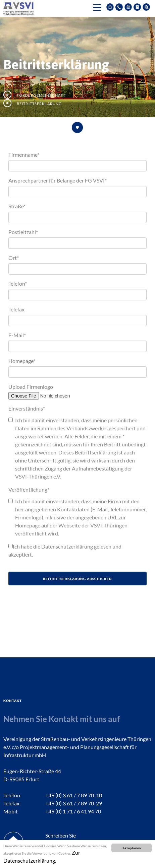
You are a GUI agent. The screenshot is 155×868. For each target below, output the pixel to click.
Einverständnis (27, 408)
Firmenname (24, 155)
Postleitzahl (23, 232)
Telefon (18, 283)
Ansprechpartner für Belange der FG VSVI (58, 180)
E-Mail (17, 335)
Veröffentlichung (29, 489)
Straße (17, 206)
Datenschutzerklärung (67, 546)
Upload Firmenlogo (31, 387)
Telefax (16, 309)
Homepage (22, 361)
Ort (14, 258)
